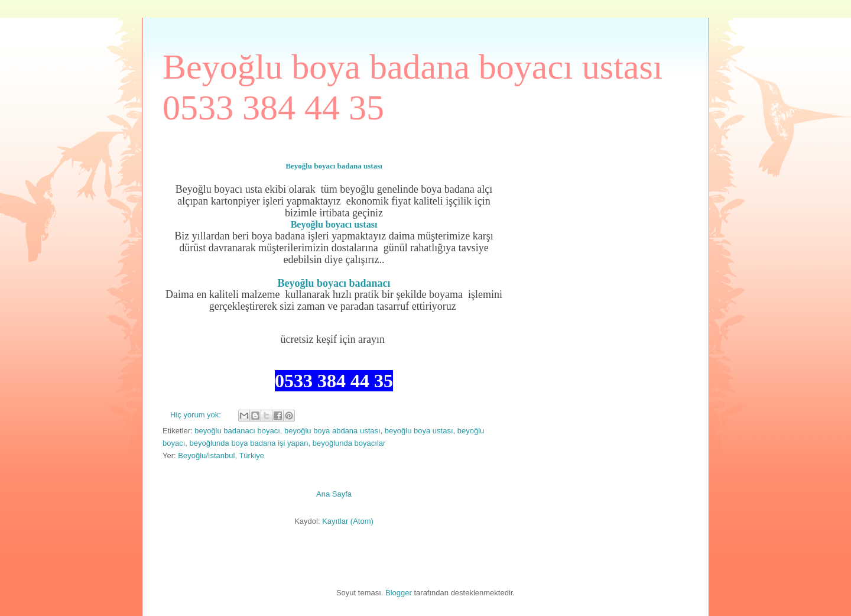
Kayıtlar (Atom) (348, 521)
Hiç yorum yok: (197, 415)
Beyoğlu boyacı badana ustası (334, 166)
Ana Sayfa (334, 494)
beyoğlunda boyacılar (349, 443)
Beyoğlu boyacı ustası (334, 224)
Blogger (399, 593)
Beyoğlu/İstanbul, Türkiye (221, 455)
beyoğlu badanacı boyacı (237, 431)
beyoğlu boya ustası (419, 431)
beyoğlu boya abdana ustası (332, 431)
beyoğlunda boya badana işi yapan (249, 443)
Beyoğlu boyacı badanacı (334, 283)
